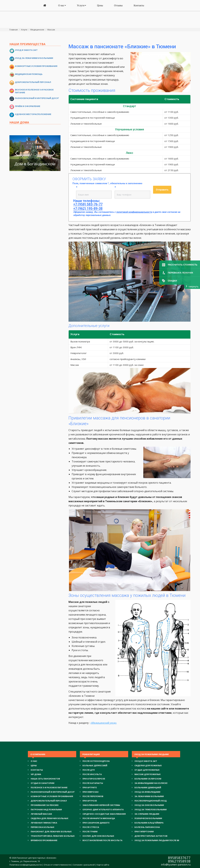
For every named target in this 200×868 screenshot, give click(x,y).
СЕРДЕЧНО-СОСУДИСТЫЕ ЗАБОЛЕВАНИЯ (104, 814)
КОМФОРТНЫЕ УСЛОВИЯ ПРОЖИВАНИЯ (52, 796)
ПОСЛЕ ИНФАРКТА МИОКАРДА (99, 818)
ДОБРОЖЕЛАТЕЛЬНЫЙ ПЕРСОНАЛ (49, 801)
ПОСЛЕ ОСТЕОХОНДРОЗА (96, 761)
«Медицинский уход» (104, 723)
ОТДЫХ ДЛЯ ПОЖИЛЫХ (147, 770)
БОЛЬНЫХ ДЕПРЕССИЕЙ (95, 765)
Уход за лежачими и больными (34, 58)
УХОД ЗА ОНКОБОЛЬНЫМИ (149, 805)
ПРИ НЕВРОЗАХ (91, 792)
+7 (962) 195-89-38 (100, 10)
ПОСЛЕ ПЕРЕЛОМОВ (93, 796)
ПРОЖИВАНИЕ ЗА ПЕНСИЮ (45, 805)
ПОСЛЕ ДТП (89, 770)
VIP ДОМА (36, 774)
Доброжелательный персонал (33, 82)
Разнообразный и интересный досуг (37, 98)
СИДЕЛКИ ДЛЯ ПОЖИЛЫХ (148, 765)
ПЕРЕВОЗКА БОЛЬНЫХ (43, 827)
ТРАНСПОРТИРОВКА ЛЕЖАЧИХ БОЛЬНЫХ (53, 836)
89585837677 (179, 858)
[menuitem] (45, 22)
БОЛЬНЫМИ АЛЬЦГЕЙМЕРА (149, 823)
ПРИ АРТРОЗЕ (90, 801)
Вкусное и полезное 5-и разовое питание (34, 91)
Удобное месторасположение (33, 114)
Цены (34, 765)
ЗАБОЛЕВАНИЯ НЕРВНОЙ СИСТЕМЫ (101, 805)
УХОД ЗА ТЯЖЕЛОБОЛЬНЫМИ (151, 809)
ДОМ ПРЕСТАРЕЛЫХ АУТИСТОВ (151, 836)
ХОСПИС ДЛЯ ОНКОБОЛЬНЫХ (98, 836)
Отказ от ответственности (57, 865)
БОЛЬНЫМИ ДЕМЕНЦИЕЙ (148, 787)
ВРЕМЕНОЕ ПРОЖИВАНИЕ (44, 840)
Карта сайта (103, 865)
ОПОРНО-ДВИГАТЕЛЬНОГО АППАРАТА (103, 809)
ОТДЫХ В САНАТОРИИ (43, 783)
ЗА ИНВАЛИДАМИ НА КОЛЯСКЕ (151, 783)
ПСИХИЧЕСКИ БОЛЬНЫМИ (148, 818)
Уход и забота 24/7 (26, 50)
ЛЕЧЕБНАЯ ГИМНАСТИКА (44, 823)
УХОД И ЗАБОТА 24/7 (146, 761)
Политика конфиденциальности (26, 865)
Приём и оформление (28, 106)
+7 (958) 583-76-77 (100, 7)
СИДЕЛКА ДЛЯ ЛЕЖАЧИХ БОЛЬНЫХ (50, 818)
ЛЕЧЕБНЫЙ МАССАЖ (41, 814)
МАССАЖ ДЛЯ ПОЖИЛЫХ (148, 774)
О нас (34, 761)
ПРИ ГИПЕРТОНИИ (144, 832)
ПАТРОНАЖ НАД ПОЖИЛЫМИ (46, 809)
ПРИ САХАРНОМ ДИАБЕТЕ (96, 823)
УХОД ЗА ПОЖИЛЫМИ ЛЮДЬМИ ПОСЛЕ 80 (157, 840)
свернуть (194, 286)
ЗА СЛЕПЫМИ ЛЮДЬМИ (147, 814)
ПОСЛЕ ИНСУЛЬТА (92, 774)
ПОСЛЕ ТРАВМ (90, 832)
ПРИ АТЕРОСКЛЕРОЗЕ (94, 779)
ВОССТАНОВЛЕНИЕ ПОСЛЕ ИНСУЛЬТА (102, 840)
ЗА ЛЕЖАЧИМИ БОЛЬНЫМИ (149, 796)
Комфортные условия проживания (36, 66)
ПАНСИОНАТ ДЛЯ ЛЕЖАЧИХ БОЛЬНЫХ (51, 832)
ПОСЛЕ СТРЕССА (91, 827)
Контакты (37, 770)
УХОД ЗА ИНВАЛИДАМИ (147, 792)
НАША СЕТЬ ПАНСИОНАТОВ (45, 779)
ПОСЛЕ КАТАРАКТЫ (93, 783)
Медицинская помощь (29, 74)
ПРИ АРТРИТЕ (90, 787)
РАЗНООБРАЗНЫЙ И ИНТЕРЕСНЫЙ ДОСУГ (53, 792)
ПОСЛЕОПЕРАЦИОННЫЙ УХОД (151, 801)
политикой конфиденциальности (134, 212)
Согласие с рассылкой (84, 865)
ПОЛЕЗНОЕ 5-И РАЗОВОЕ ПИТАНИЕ (49, 787)
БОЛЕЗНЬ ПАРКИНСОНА (147, 827)
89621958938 (179, 861)
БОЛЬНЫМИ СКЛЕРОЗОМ (148, 779)
